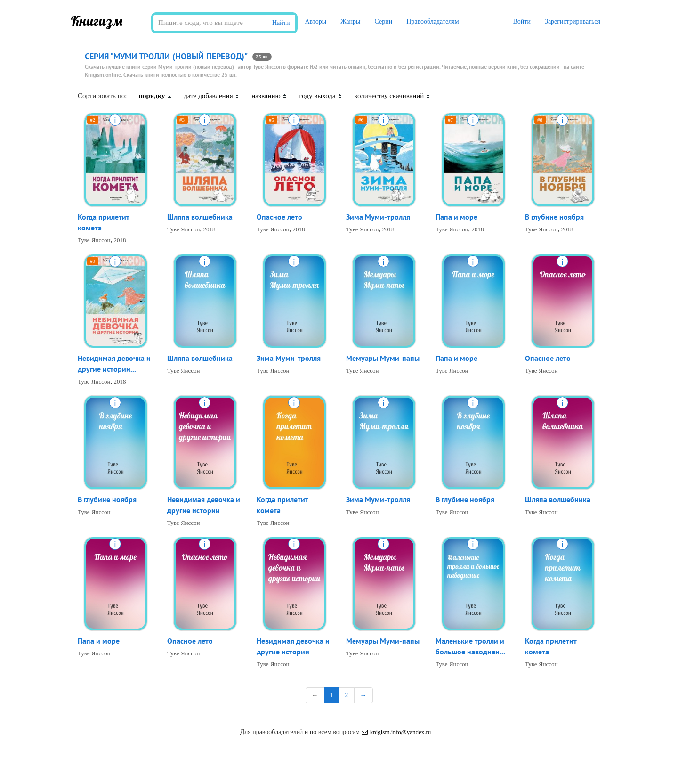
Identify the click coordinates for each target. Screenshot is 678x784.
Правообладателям (432, 21)
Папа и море (456, 217)
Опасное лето (279, 217)
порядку (155, 96)
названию (269, 96)
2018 (120, 240)
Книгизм (97, 21)
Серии (383, 21)
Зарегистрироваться (573, 21)
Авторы (315, 21)
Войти (521, 21)
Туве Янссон (94, 240)
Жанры (350, 21)
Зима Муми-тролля (378, 217)
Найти (281, 23)
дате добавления (212, 96)
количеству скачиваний (392, 96)
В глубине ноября (554, 217)
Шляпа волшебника (200, 217)
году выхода (321, 96)
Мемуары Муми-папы (383, 358)
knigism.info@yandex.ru (396, 732)
